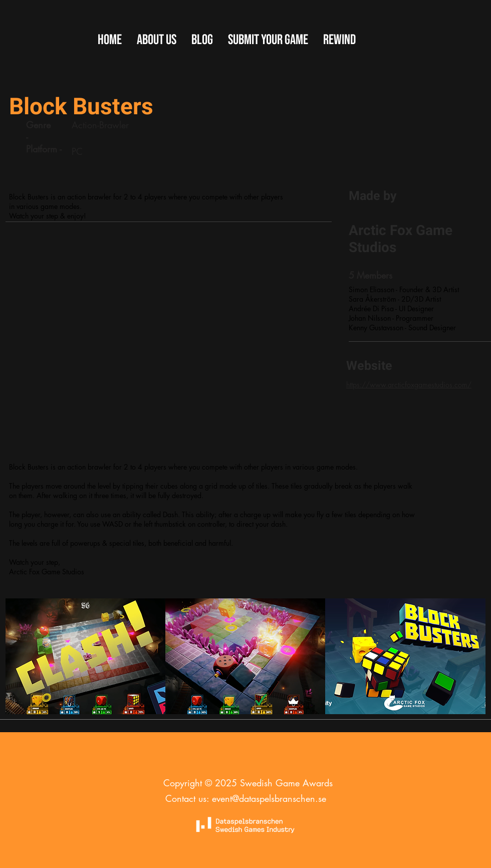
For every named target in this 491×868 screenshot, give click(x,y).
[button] (268, 40)
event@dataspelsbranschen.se (269, 798)
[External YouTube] (168, 350)
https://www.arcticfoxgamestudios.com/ (409, 385)
